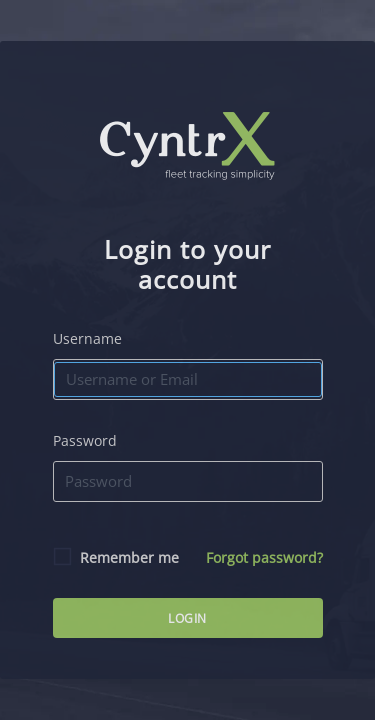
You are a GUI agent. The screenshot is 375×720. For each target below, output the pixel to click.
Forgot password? (264, 557)
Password (85, 440)
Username (87, 338)
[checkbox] (65, 557)
